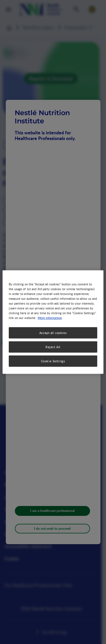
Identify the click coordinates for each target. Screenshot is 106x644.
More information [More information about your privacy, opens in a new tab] (50, 318)
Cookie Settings (53, 361)
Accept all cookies (53, 333)
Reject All (53, 347)
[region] (53, 322)
